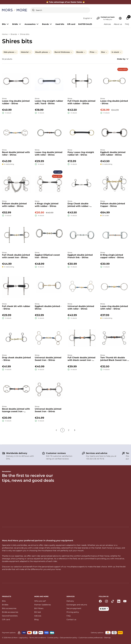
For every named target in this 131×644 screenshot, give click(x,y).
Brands (14, 34)
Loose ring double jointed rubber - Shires (16, 102)
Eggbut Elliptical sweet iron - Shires (47, 256)
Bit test (38, 612)
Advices (107, 24)
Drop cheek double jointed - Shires (16, 359)
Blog (36, 619)
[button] (88, 18)
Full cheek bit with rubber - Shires (16, 308)
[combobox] (60, 10)
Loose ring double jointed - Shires (114, 102)
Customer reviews (56, 453)
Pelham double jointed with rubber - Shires (14, 205)
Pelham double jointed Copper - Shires (113, 205)
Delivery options (97, 633)
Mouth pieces (43, 52)
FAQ (127, 24)
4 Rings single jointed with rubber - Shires (47, 205)
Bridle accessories (10, 612)
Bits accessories (9, 608)
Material (26, 52)
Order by (123, 59)
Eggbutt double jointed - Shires (48, 308)
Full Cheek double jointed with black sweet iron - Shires (81, 359)
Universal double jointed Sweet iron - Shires (48, 359)
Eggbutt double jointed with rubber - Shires (113, 154)
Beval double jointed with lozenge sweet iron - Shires (16, 410)
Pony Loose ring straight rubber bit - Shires (81, 154)
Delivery (70, 601)
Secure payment (74, 608)
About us (118, 24)
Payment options (9, 633)
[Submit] (33, 10)
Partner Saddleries (43, 605)
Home (5, 34)
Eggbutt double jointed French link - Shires (80, 256)
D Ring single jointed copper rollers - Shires (112, 256)
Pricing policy (73, 612)
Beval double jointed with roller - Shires (16, 154)
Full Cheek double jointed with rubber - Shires (81, 102)
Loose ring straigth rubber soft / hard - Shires (49, 102)
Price (93, 52)
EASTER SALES (85, 24)
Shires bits (25, 34)
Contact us (71, 619)
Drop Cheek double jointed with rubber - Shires (79, 205)
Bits (4, 601)
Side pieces (10, 52)
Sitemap (107, 638)
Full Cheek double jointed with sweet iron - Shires (16, 256)
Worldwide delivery (17, 453)
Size (104, 52)
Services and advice (97, 453)
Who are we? (40, 601)
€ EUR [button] (103, 609)
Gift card (71, 24)
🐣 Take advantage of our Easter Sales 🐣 (65, 2)
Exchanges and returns (77, 605)
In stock (117, 52)
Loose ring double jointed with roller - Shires (49, 154)
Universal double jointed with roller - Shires (81, 308)
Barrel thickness (63, 52)
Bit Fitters (39, 608)
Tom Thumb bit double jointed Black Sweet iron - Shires (114, 359)
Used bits (60, 24)
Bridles (5, 605)
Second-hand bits (10, 616)
